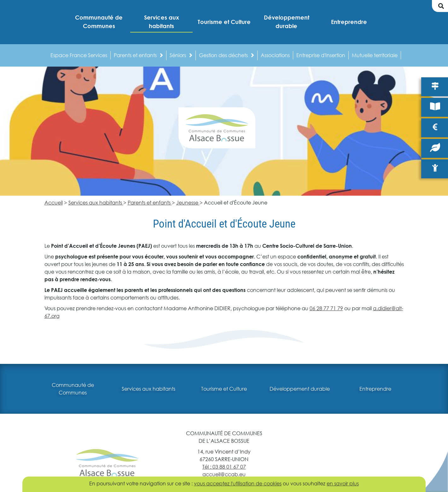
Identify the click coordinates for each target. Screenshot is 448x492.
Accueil (54, 202)
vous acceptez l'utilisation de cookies (238, 483)
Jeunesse (188, 202)
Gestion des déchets (227, 55)
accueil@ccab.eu (224, 474)
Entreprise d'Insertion (321, 55)
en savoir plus (343, 483)
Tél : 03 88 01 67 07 (224, 467)
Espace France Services (79, 55)
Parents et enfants (138, 55)
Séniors (181, 55)
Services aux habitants (96, 202)
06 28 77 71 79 (326, 308)
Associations (275, 55)
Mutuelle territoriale (375, 55)
